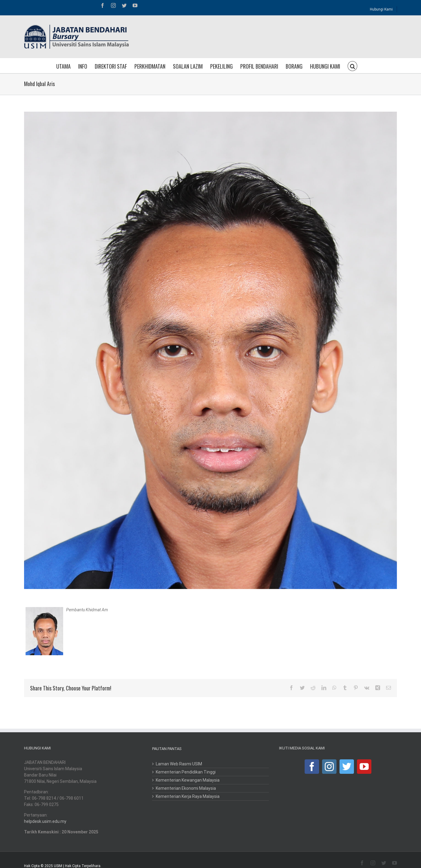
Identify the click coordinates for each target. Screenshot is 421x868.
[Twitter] (347, 767)
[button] (352, 66)
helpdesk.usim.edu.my (45, 821)
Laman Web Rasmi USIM (179, 764)
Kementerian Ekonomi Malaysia (186, 788)
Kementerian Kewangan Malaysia (188, 780)
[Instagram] (329, 767)
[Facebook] (312, 767)
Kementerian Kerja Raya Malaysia (188, 796)
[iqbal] (210, 350)
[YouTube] (364, 767)
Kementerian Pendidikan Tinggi (186, 772)
